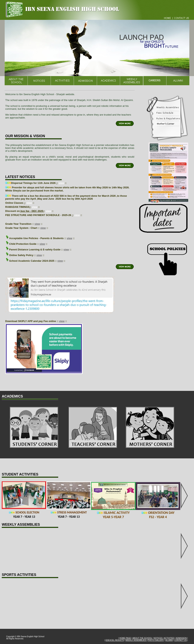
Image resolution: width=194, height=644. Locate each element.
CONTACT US (181, 640)
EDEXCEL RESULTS (115, 640)
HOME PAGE (125, 638)
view (61, 183)
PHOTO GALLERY (156, 640)
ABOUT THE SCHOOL (142, 638)
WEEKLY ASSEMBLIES (136, 640)
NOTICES (158, 638)
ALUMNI (169, 640)
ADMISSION (181, 638)
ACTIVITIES (169, 638)
